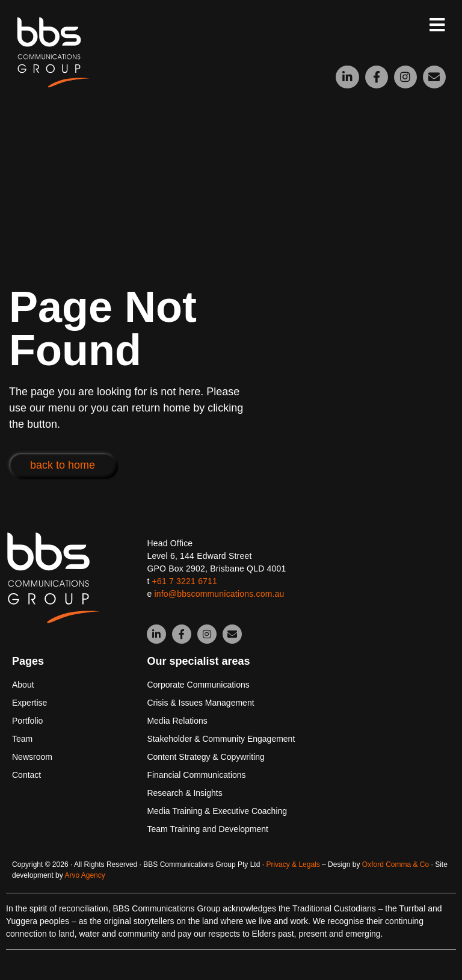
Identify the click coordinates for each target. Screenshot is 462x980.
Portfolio (27, 721)
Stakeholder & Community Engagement (221, 739)
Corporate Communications (198, 685)
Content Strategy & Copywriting (205, 757)
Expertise (29, 703)
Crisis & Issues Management (200, 703)
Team (22, 739)
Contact (26, 775)
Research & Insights (184, 793)
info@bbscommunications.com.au (219, 594)
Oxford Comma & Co (396, 864)
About (23, 685)
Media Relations (177, 721)
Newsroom (32, 757)
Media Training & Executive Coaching (217, 811)
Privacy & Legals (293, 864)
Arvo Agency (85, 875)
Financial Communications (196, 775)
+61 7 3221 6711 (185, 581)
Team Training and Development (208, 829)
